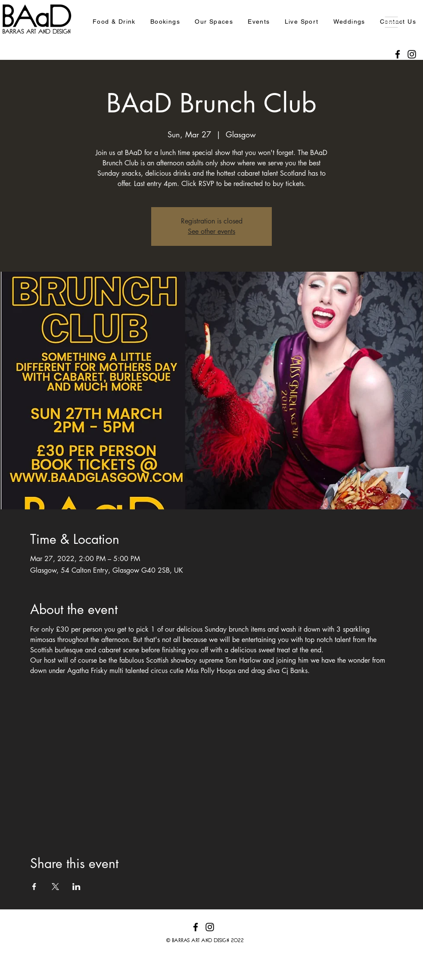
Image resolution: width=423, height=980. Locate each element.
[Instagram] (412, 54)
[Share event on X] (55, 887)
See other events (211, 231)
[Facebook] (398, 54)
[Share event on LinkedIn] (76, 887)
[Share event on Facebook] (34, 887)
